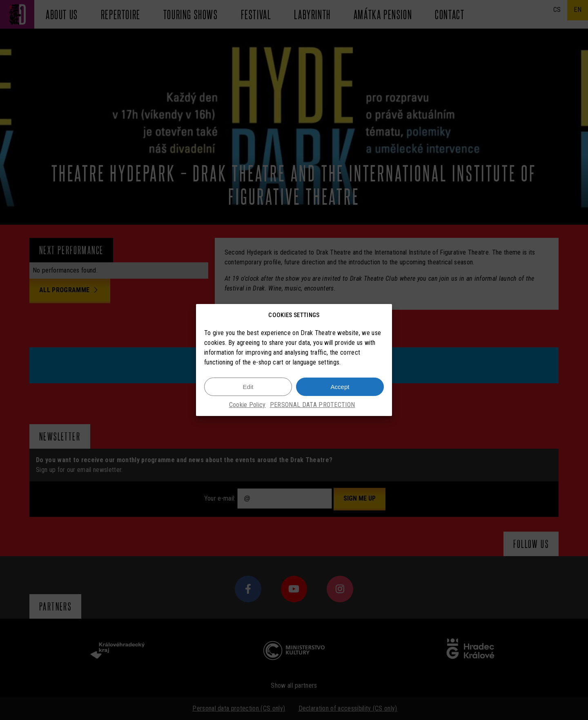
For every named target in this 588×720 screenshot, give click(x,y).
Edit (248, 387)
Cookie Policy (247, 405)
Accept (340, 387)
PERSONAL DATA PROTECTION (313, 405)
